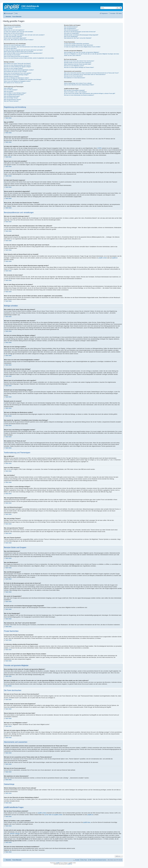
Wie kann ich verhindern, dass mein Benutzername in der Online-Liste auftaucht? (25, 47)
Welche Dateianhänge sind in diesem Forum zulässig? (78, 83)
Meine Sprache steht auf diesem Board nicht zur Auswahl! (19, 52)
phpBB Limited (103, 258)
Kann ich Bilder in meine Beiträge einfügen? (15, 93)
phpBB (57, 863)
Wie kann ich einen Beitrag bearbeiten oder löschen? (17, 65)
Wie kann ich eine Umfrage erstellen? (13, 68)
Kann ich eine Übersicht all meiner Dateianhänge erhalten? (79, 85)
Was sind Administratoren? (71, 27)
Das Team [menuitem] (84, 860)
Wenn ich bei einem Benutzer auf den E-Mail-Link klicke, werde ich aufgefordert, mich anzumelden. (29, 58)
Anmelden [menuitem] (113, 13)
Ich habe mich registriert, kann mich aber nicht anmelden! (18, 32)
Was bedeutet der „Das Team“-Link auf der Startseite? (78, 38)
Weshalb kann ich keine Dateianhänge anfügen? (16, 75)
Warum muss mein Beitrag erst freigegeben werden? (17, 81)
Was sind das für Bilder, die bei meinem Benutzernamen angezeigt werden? (23, 53)
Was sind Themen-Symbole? (11, 101)
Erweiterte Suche (120, 8)
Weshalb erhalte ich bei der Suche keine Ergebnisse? (78, 63)
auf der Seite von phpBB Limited (53, 815)
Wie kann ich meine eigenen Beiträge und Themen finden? (79, 67)
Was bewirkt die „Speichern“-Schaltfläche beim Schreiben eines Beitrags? (23, 79)
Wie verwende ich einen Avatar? (12, 55)
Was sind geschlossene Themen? (12, 99)
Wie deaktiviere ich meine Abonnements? (75, 78)
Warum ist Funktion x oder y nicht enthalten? (75, 92)
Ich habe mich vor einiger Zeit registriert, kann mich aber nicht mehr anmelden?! (24, 35)
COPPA (100, 148)
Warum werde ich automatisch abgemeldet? (15, 38)
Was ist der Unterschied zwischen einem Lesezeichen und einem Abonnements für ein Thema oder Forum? (91, 73)
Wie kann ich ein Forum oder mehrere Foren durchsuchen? (79, 61)
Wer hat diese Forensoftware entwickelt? (74, 90)
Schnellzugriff (9, 13)
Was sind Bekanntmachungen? (12, 96)
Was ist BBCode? (8, 88)
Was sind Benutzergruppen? (71, 30)
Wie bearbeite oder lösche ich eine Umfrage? (15, 71)
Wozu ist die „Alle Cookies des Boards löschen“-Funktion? (19, 40)
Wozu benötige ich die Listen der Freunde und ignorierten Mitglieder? (82, 52)
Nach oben (9, 118)
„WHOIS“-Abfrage (15, 834)
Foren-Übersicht (17, 860)
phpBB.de (115, 258)
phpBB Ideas (87, 822)
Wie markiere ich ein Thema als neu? (13, 83)
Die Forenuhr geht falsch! (10, 48)
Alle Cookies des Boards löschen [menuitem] (98, 860)
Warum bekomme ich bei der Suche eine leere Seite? (78, 64)
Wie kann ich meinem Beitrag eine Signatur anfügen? (17, 67)
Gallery (120, 13)
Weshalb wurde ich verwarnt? (11, 76)
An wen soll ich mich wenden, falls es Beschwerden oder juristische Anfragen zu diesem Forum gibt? (90, 93)
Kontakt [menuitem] (77, 860)
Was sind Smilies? (9, 91)
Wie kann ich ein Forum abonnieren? (73, 76)
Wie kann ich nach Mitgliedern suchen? (74, 66)
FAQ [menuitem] (16, 13)
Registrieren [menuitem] (105, 13)
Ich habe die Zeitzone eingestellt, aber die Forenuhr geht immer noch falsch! (23, 50)
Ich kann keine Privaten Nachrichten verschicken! (77, 44)
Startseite (8, 860)
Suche (117, 8)
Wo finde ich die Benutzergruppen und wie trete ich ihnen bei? (80, 32)
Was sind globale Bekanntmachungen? (14, 95)
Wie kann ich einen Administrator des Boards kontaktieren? (79, 95)
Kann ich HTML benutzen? (11, 90)
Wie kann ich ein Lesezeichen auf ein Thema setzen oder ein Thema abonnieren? (85, 74)
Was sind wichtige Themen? (11, 98)
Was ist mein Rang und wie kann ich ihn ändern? (16, 56)
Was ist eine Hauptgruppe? (71, 36)
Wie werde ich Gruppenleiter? (72, 33)
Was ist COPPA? (8, 28)
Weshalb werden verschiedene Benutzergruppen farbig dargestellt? (81, 35)
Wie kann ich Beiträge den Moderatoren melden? (16, 78)
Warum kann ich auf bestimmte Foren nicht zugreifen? (18, 73)
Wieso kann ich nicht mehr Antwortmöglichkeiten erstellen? (19, 70)
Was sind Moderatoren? (70, 28)
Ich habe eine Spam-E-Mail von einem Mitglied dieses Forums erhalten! (82, 47)
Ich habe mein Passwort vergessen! (13, 36)
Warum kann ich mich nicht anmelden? (14, 33)
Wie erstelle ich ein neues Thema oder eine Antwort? (17, 63)
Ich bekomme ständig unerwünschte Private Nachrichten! (79, 45)
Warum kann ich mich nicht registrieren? (14, 30)
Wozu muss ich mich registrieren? (13, 27)
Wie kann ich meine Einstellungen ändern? (15, 45)
